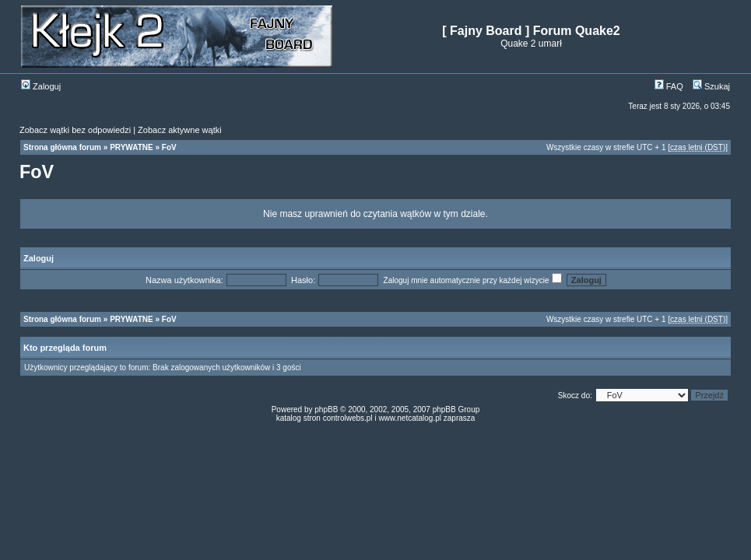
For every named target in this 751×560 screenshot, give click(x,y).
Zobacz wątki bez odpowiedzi (75, 130)
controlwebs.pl (348, 418)
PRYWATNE (132, 147)
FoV (169, 147)
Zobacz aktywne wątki (180, 130)
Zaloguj (41, 86)
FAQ (669, 86)
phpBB (326, 409)
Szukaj (711, 86)
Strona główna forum (62, 147)
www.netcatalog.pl (410, 418)
